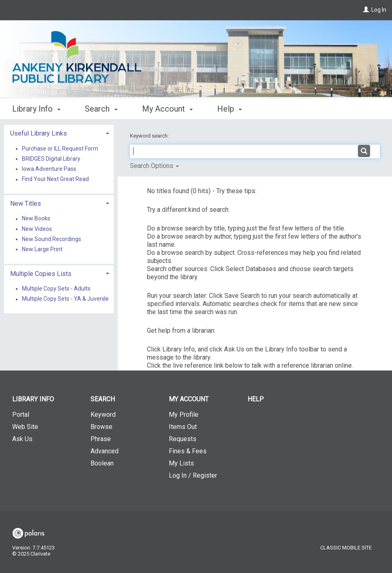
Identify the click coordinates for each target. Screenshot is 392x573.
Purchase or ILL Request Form (60, 149)
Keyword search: (150, 136)
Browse (101, 427)
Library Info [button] (36, 109)
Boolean (102, 463)
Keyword (103, 415)
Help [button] (229, 109)
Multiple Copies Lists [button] (41, 274)
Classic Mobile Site (346, 548)
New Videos (37, 229)
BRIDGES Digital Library (51, 159)
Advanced (104, 451)
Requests (183, 439)
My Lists (181, 463)
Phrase (101, 439)
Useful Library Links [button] (39, 133)
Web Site (25, 427)
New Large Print (42, 249)
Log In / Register (193, 475)
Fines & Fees (188, 451)
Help (256, 399)
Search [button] (101, 109)
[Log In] (366, 10)
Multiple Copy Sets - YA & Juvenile (65, 299)
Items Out (183, 427)
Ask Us (22, 439)
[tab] (59, 132)
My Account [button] (167, 109)
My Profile (184, 415)
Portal (21, 415)
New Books (36, 219)
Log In (379, 10)
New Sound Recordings (52, 239)
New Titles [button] (26, 204)
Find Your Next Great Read (55, 179)
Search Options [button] (154, 166)
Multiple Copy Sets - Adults (56, 289)
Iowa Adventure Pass (49, 169)
